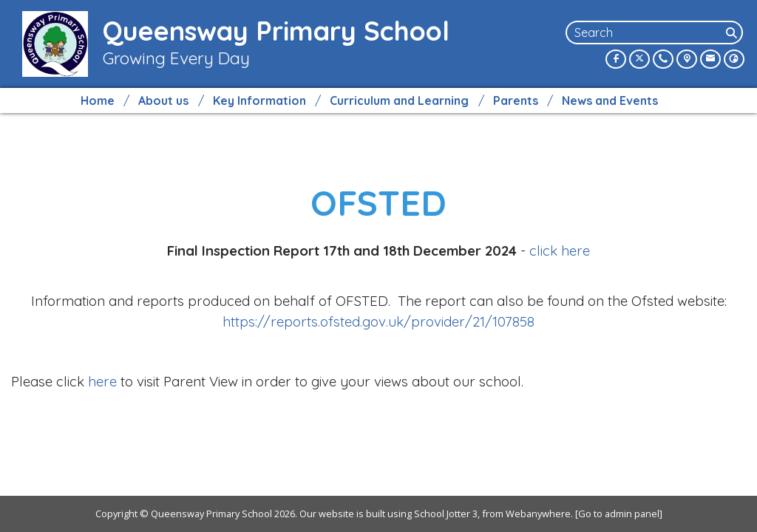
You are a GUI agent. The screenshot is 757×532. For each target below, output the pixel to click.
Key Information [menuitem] (259, 100)
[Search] (733, 33)
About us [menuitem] (163, 100)
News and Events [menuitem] (610, 100)
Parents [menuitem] (516, 100)
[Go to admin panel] (619, 514)
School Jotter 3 (446, 514)
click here (560, 250)
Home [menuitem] (98, 100)
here (102, 381)
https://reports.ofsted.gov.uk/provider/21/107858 (378, 321)
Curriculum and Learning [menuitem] (399, 100)
